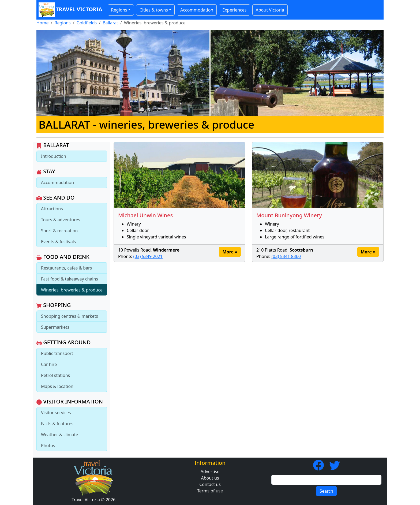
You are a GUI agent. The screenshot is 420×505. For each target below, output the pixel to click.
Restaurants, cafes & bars (66, 268)
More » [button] (230, 252)
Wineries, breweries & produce (72, 290)
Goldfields (87, 23)
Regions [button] (119, 10)
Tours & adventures (61, 220)
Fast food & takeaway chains (70, 279)
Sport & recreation (59, 231)
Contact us (210, 484)
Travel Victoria (70, 10)
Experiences (234, 10)
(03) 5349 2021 (148, 256)
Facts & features (57, 424)
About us (210, 478)
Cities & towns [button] (154, 10)
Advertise (210, 472)
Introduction (54, 156)
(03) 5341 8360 (286, 256)
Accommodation (197, 10)
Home (43, 23)
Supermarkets (55, 327)
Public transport (57, 353)
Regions (62, 23)
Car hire (49, 364)
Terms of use (210, 491)
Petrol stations (55, 375)
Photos (48, 446)
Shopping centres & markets (70, 316)
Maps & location (57, 386)
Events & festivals (58, 242)
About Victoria (270, 10)
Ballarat (110, 23)
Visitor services (56, 413)
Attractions (52, 209)
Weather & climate (60, 435)
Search (326, 491)
